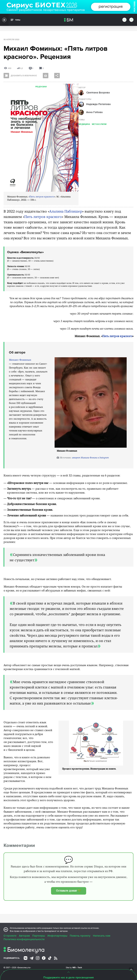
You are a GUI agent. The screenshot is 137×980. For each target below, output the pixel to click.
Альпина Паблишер (66, 212)
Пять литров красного (42, 197)
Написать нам (102, 936)
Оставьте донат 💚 (69, 891)
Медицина (84, 124)
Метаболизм (99, 124)
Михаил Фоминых (20, 360)
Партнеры (39, 936)
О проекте (10, 936)
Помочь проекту (80, 936)
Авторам (24, 936)
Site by (74, 967)
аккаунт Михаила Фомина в (90, 458)
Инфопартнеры (57, 936)
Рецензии (41, 87)
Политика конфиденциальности (24, 939)
